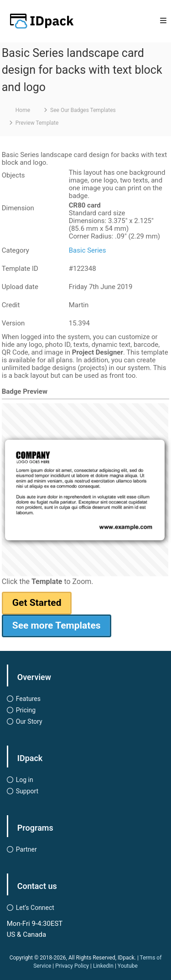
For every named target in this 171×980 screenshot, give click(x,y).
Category (16, 250)
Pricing (26, 710)
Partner (26, 849)
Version (13, 323)
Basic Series (88, 250)
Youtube (128, 966)
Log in (25, 780)
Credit (11, 305)
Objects (13, 175)
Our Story (29, 721)
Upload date (20, 287)
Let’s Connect (35, 908)
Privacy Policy (72, 966)
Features (28, 699)
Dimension (18, 208)
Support (27, 791)
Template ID (20, 269)
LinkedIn (103, 966)
